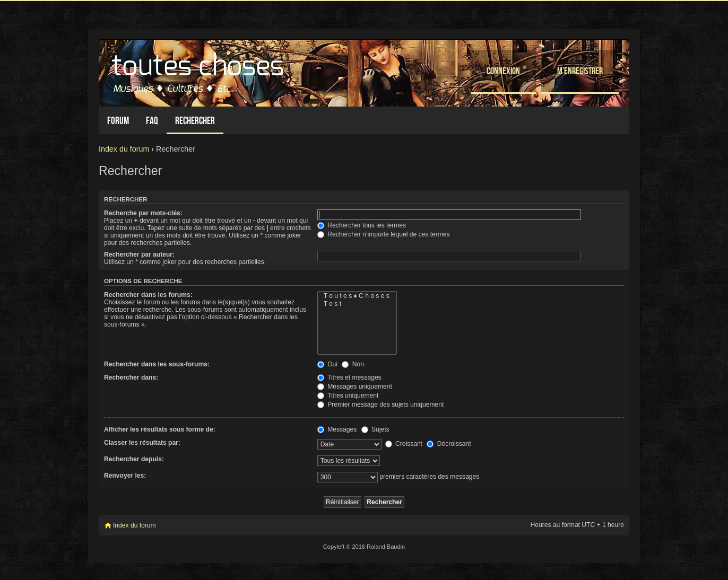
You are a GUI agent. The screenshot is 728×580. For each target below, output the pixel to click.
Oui (327, 364)
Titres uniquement (348, 396)
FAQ (152, 121)
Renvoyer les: (125, 476)
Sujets (375, 429)
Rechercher (195, 121)
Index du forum (124, 149)
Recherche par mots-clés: (143, 213)
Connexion (503, 71)
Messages (337, 429)
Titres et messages (349, 377)
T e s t (357, 304)
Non (353, 364)
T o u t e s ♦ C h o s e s (357, 296)
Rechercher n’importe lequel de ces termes (384, 234)
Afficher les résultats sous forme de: (160, 429)
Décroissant (449, 444)
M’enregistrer (580, 71)
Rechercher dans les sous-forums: (157, 364)
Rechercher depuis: (134, 459)
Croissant (404, 444)
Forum (118, 121)
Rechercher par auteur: (139, 254)
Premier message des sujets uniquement (381, 405)
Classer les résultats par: (142, 443)
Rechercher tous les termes (362, 225)
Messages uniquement (355, 386)
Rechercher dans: (131, 377)
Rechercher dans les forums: (148, 295)
